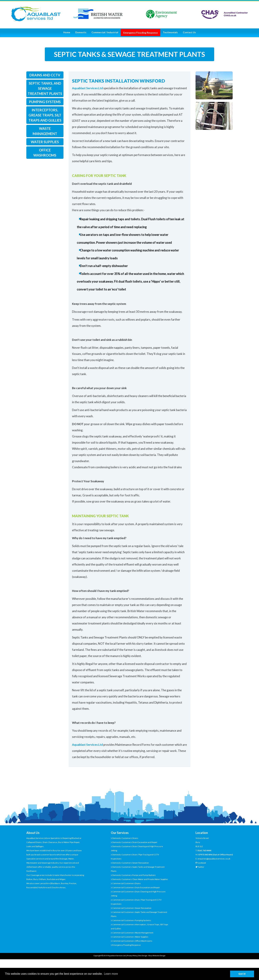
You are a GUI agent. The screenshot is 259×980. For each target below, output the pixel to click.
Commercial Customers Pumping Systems (131, 920)
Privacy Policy (132, 956)
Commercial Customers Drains (126, 883)
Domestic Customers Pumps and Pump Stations (134, 875)
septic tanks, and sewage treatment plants (45, 88)
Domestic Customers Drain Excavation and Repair (135, 842)
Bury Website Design (157, 956)
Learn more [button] (111, 974)
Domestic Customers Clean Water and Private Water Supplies (140, 879)
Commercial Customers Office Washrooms (132, 941)
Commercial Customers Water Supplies (130, 937)
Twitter (201, 867)
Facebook (202, 863)
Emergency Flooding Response (126, 945)
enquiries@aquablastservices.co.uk (214, 859)
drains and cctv (45, 75)
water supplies (45, 142)
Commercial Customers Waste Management (133, 933)
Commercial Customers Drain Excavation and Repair (136, 887)
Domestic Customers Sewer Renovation (130, 863)
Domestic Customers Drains (125, 838)
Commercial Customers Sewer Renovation (132, 908)
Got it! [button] (242, 974)
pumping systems (45, 102)
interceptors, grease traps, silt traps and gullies (45, 115)
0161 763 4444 (204, 850)
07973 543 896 (205, 855)
